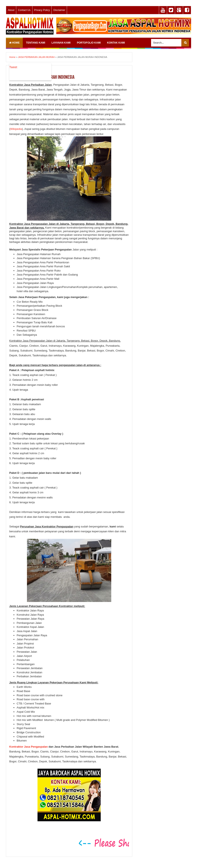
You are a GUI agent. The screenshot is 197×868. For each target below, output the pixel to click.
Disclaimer (59, 10)
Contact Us (24, 10)
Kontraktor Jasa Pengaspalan (29, 747)
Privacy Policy (42, 10)
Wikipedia (16, 129)
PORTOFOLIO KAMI (89, 43)
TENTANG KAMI (36, 43)
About (11, 10)
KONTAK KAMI (116, 43)
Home (14, 43)
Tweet (13, 67)
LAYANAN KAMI (61, 43)
